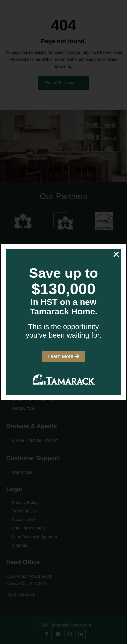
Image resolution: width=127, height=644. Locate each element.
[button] (116, 254)
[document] (63, 322)
